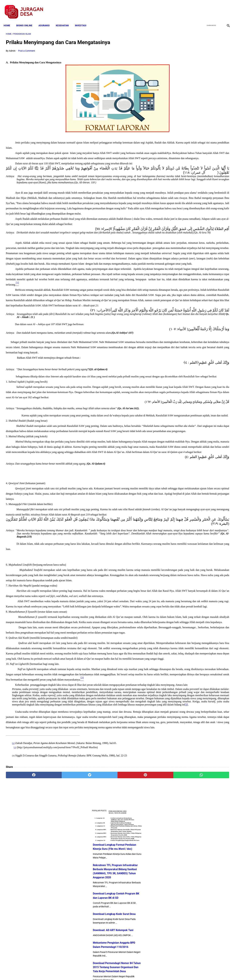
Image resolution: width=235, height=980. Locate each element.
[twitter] (210, 8)
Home (9, 20)
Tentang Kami (160, 972)
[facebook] (203, 8)
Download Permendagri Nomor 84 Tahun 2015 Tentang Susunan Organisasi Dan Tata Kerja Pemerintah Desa (198, 188)
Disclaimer (116, 972)
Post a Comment (27, 47)
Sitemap (128, 972)
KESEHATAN (65, 20)
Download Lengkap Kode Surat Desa (195, 135)
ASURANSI (46, 20)
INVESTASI (83, 20)
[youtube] (218, 8)
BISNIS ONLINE (27, 20)
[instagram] (226, 8)
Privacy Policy (100, 972)
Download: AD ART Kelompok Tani (194, 151)
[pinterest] (100, 942)
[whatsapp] (137, 942)
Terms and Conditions (79, 972)
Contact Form (143, 972)
